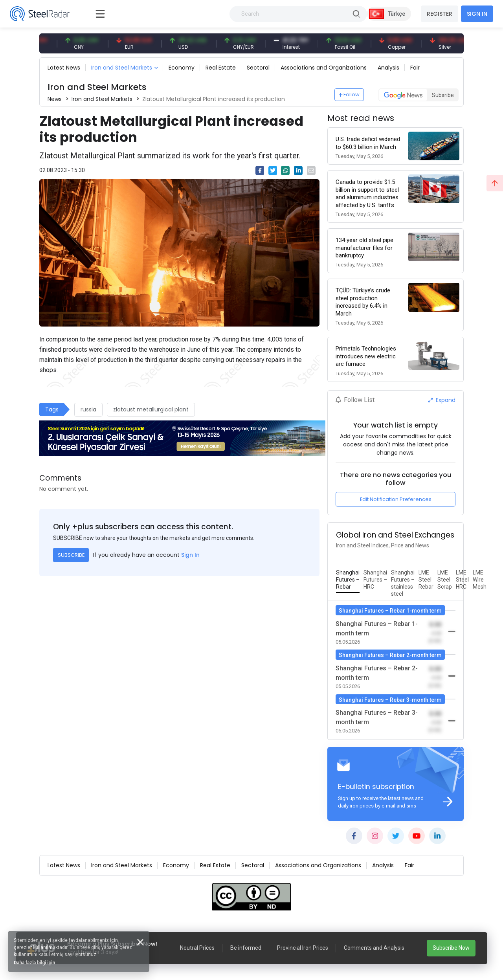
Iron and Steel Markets (122, 68)
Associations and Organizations (324, 68)
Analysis (388, 68)
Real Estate (221, 68)
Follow (349, 95)
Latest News (64, 68)
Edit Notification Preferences (396, 499)
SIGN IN (477, 14)
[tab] (348, 580)
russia (88, 409)
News (55, 99)
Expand (442, 400)
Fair (415, 68)
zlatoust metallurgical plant (151, 409)
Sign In (190, 555)
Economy (182, 68)
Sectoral (258, 68)
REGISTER (440, 14)
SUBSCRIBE (71, 555)
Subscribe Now (451, 948)
